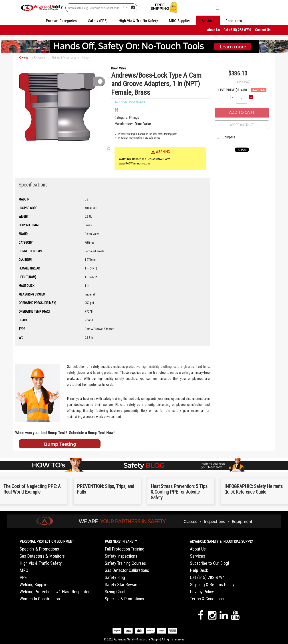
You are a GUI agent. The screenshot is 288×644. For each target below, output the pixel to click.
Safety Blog (115, 577)
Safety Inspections (121, 556)
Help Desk (199, 570)
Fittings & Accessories (64, 58)
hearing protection (106, 373)
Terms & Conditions (207, 599)
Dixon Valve (119, 68)
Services (208, 21)
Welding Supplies (34, 585)
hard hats (202, 367)
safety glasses (184, 367)
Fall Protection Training (125, 549)
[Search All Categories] (101, 8)
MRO (24, 570)
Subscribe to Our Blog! (209, 563)
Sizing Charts (116, 592)
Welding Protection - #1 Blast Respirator (55, 592)
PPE (23, 577)
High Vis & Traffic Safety (138, 21)
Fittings (86, 58)
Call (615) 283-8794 (237, 30)
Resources (234, 21)
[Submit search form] (125, 8)
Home (23, 58)
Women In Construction (40, 599)
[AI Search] (133, 8)
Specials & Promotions (39, 549)
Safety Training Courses (125, 563)
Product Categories (61, 21)
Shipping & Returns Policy (212, 585)
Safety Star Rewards (123, 585)
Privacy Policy (202, 592)
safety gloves (76, 373)
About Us (213, 30)
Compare (225, 138)
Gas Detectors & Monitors (42, 556)
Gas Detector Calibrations (127, 570)
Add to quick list (242, 125)
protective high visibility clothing (149, 367)
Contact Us (263, 30)
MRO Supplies (180, 21)
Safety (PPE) (98, 21)
